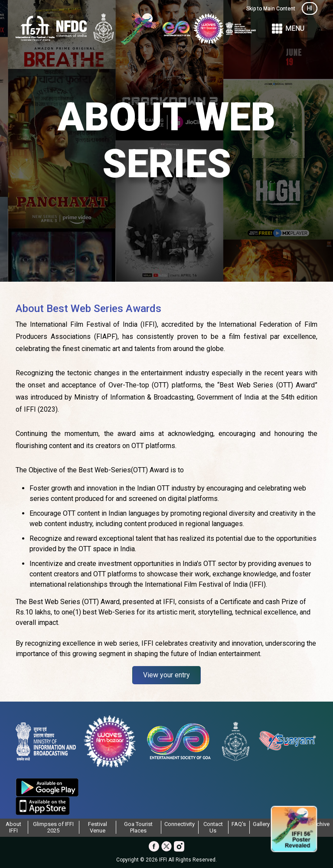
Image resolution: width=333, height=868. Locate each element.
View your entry (166, 675)
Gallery (261, 824)
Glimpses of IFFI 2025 (53, 827)
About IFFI (13, 827)
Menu (287, 29)
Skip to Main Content (271, 9)
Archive (320, 824)
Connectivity (180, 824)
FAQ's (239, 824)
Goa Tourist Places (138, 827)
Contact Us (213, 827)
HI (310, 8)
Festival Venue (98, 827)
